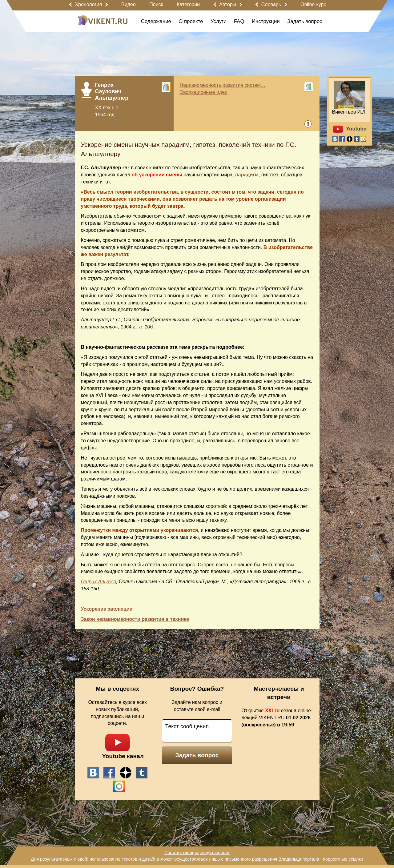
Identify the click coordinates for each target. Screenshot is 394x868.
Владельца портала (299, 859)
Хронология (88, 4)
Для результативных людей (59, 859)
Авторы (228, 4)
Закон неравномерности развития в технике (135, 619)
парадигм (247, 175)
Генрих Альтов (98, 582)
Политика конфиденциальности (197, 853)
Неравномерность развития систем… (223, 85)
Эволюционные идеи (204, 92)
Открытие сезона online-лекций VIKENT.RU (277, 718)
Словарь (271, 4)
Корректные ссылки (343, 859)
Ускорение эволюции (107, 609)
